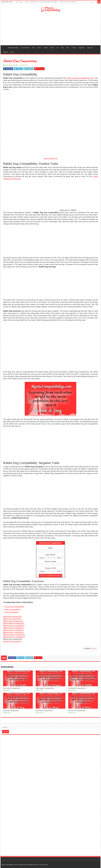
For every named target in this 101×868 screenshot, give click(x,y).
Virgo (62, 48)
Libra (68, 48)
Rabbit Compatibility (13, 609)
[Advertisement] (50, 29)
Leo (57, 48)
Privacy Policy (44, 865)
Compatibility (4, 47)
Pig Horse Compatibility (77, 711)
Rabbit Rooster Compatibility (14, 637)
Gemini (46, 48)
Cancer (52, 48)
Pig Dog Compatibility (11, 711)
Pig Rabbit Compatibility (77, 688)
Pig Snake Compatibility (12, 688)
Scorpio (74, 48)
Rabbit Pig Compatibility (12, 641)
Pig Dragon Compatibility (45, 688)
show (94, 649)
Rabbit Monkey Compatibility (14, 635)
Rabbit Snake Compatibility (13, 628)
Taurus (39, 48)
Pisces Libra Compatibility (14, 607)
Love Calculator (25, 48)
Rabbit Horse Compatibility (13, 630)
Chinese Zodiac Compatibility (68, 2)
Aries (34, 48)
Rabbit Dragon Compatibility (14, 626)
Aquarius (5, 52)
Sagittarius (82, 48)
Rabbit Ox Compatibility (12, 619)
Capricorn (90, 48)
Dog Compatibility (12, 612)
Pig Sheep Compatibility (44, 711)
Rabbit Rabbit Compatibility (14, 623)
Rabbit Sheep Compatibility (13, 632)
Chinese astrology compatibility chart (80, 78)
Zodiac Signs (19, 2)
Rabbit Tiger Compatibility (13, 621)
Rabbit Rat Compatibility (12, 617)
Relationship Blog (13, 48)
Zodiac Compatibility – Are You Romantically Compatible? (41, 2)
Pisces (12, 52)
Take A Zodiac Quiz (50, 158)
